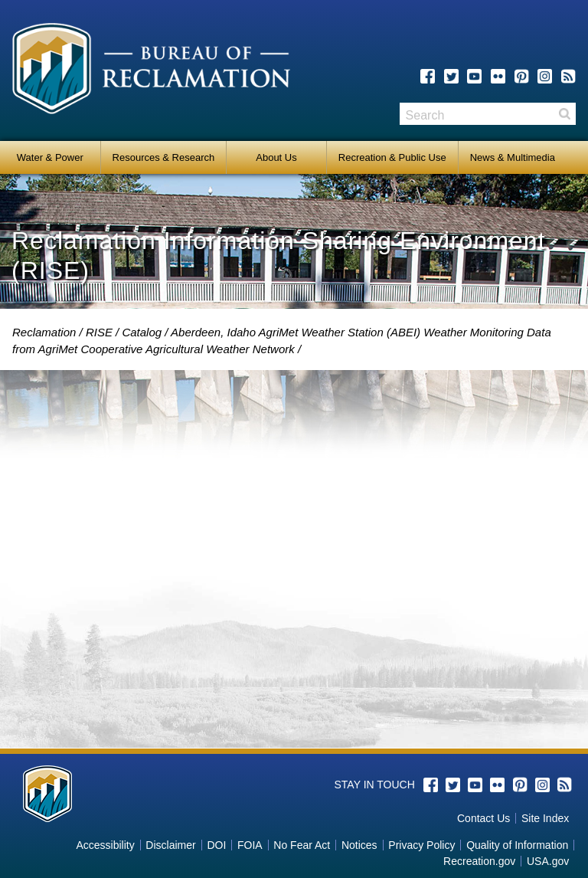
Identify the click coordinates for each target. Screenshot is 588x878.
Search (564, 114)
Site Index (545, 818)
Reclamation (44, 332)
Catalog (142, 332)
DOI (216, 845)
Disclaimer (170, 845)
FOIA (250, 845)
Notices (359, 845)
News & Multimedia (513, 157)
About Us (276, 157)
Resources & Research (164, 157)
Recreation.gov (479, 861)
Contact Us (483, 818)
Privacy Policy (421, 845)
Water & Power (50, 157)
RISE (99, 332)
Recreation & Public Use (392, 157)
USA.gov (548, 861)
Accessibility (105, 845)
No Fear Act (302, 845)
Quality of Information (517, 845)
